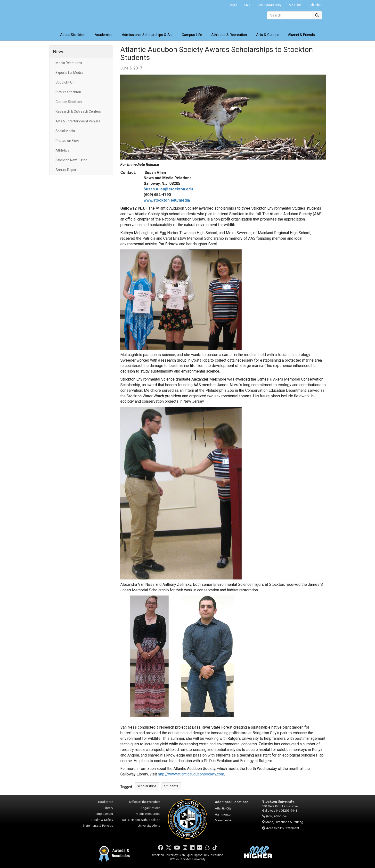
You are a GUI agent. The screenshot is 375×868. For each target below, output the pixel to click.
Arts (267, 35)
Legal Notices (151, 808)
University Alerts (149, 826)
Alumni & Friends (301, 35)
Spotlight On (65, 82)
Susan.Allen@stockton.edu (168, 189)
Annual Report (67, 170)
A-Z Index (295, 5)
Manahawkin (224, 820)
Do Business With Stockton (141, 820)
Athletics (229, 35)
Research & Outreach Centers (78, 111)
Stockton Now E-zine (71, 160)
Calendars (315, 5)
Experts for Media (69, 73)
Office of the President (145, 802)
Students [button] (171, 786)
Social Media (65, 131)
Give (247, 5)
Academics (104, 35)
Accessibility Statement (283, 828)
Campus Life (192, 35)
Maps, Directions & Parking (284, 822)
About (73, 35)
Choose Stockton (69, 102)
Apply (233, 5)
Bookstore (106, 802)
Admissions (147, 35)
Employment (104, 814)
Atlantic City (223, 808)
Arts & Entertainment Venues (78, 121)
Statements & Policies (98, 826)
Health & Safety (102, 820)
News (59, 52)
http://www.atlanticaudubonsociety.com (191, 774)
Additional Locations (232, 802)
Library (108, 808)
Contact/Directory (269, 5)
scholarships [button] (147, 786)
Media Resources (69, 63)
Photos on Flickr (68, 141)
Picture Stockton (68, 92)
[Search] (290, 15)
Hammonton (224, 814)
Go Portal (220, 4)
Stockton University (84, 15)
